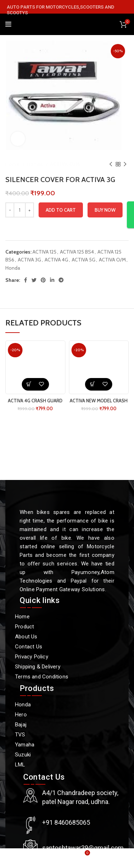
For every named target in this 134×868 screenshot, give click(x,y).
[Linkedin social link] (52, 280)
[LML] (63, 765)
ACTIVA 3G (29, 260)
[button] (29, 384)
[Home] (63, 617)
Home (13, 164)
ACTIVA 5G (84, 260)
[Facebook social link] (26, 280)
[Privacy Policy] (63, 657)
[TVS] (63, 735)
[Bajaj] (63, 725)
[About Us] (63, 637)
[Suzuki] (63, 755)
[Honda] (63, 705)
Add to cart (61, 210)
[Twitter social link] (34, 280)
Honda (36, 164)
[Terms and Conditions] (63, 677)
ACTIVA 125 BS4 (77, 252)
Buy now (105, 210)
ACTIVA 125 (44, 252)
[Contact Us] (63, 647)
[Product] (63, 627)
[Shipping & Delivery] (63, 667)
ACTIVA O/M (65, 164)
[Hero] (63, 715)
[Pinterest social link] (43, 280)
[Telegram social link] (61, 280)
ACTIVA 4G (56, 260)
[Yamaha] (63, 745)
